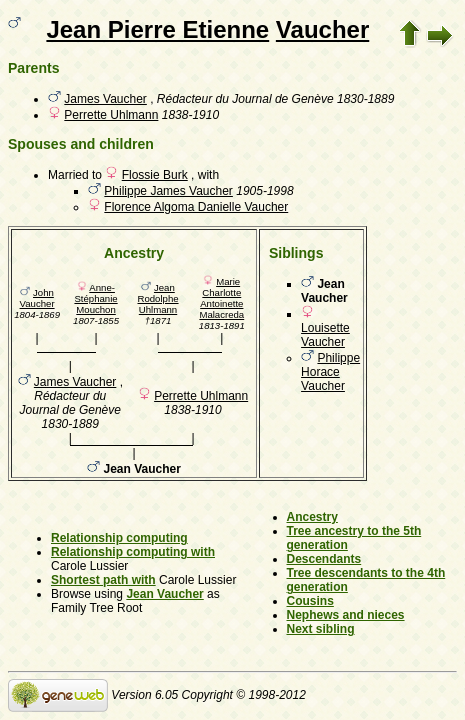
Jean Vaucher (164, 594)
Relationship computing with (133, 552)
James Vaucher (105, 99)
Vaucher (322, 29)
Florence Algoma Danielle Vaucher (196, 207)
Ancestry (312, 517)
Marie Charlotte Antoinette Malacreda (221, 298)
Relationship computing (119, 538)
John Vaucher (37, 298)
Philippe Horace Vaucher (330, 372)
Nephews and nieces (346, 615)
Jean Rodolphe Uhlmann (157, 298)
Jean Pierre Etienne (157, 29)
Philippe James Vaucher (168, 191)
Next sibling (321, 629)
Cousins (310, 601)
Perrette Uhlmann (111, 115)
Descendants (324, 559)
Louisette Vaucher (325, 335)
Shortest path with (103, 580)
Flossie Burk (155, 175)
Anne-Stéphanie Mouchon (95, 298)
